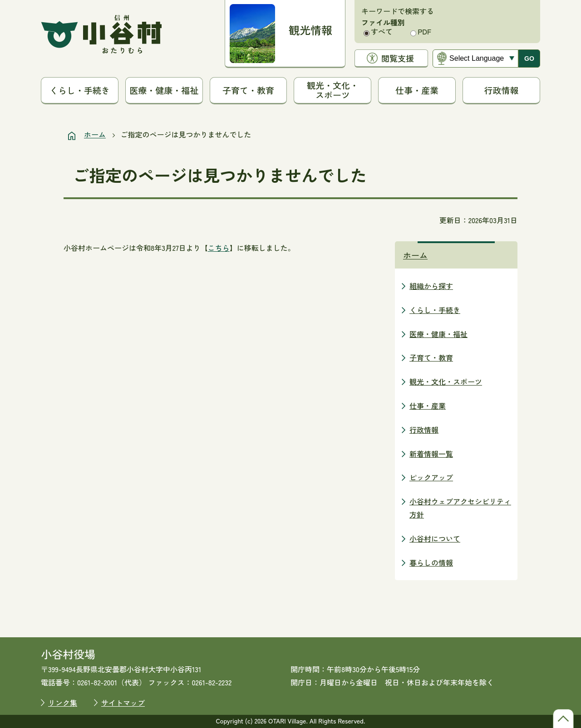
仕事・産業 (417, 90)
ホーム (95, 134)
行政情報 (502, 90)
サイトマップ (123, 703)
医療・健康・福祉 (164, 90)
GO (529, 59)
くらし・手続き (80, 90)
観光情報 (310, 30)
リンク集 (63, 703)
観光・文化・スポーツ (333, 90)
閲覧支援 (398, 58)
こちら (219, 248)
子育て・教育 (248, 90)
